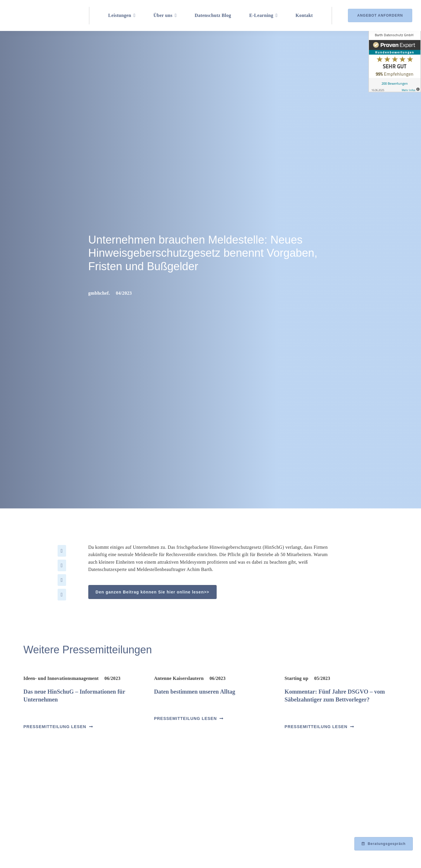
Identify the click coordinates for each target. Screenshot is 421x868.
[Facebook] (62, 551)
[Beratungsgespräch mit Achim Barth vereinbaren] (384, 844)
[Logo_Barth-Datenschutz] (41, 15)
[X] (62, 565)
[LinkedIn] (62, 580)
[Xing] (62, 595)
